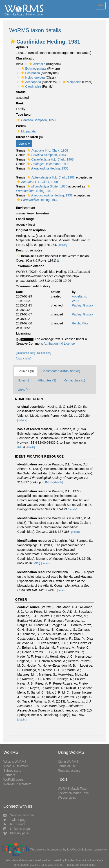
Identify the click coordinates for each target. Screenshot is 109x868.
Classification (26, 58)
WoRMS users (13, 780)
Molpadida (71, 82)
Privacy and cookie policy (80, 865)
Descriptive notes (29, 250)
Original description (31, 230)
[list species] (44, 353)
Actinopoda (30, 82)
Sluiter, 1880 (47, 186)
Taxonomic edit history (33, 286)
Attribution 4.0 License (59, 344)
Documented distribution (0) (61, 371)
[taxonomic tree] (26, 353)
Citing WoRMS (68, 762)
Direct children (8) (29, 137)
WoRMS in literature (17, 784)
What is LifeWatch (16, 766)
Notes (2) (24, 380)
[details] (62, 245)
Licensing (23, 333)
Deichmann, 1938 (48, 164)
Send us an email (19, 815)
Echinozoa (30, 73)
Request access (69, 771)
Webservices (67, 798)
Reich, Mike (80, 323)
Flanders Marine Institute (80, 860)
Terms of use (67, 766)
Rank (20, 103)
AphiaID (22, 47)
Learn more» (100, 850)
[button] (13, 42)
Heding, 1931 (49, 195)
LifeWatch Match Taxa (73, 793)
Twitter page (15, 820)
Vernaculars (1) (75, 380)
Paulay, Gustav (82, 305)
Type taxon (24, 115)
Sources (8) (26, 371)
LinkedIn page (17, 829)
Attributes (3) (47, 380)
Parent (21, 126)
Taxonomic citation (30, 266)
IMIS (21, 447)
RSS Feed (14, 824)
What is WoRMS (15, 762)
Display (24, 144)
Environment (26, 208)
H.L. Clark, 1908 (47, 150)
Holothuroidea (32, 77)
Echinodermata (33, 68)
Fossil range (25, 219)
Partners (9, 775)
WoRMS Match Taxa (72, 789)
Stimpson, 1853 (36, 120)
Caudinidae (31, 86)
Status (21, 92)
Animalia (37, 64)
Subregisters (12, 771)
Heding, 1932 (47, 168)
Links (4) (24, 390)
